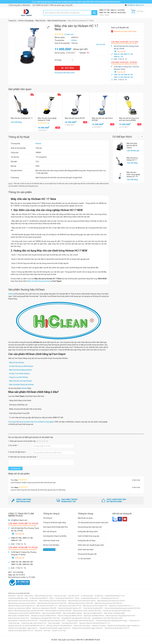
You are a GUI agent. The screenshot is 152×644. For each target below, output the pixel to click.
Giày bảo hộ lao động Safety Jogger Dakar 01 (23, 628)
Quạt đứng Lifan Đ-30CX (69, 623)
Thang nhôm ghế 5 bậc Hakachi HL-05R (52, 621)
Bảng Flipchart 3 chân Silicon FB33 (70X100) (23, 621)
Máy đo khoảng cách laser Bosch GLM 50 (111, 601)
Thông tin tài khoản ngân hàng (54, 523)
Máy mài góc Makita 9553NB (52, 613)
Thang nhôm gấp (14, 623)
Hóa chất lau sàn (74, 596)
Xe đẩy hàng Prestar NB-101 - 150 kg (42, 598)
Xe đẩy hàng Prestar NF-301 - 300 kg (67, 598)
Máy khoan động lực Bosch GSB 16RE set (108, 603)
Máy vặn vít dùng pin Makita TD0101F (70, 616)
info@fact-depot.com (136, 5)
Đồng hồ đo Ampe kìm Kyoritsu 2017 (70, 608)
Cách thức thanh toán (51, 541)
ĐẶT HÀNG (67, 68)
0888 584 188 (115, 13)
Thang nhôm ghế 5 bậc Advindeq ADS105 (80, 621)
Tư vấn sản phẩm (84, 559)
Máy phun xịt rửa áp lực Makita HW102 (44, 616)
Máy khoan (12, 596)
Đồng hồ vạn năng (60, 596)
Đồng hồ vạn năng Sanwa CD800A (19, 608)
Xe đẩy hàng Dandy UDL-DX (90, 598)
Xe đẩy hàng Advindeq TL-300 (18, 598)
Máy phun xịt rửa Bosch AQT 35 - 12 (121, 606)
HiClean (38, 144)
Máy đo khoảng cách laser (44, 596)
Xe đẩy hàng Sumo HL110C (110, 598)
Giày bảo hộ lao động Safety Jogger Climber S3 (87, 628)
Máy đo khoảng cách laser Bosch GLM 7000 (52, 603)
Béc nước (47, 631)
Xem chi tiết (101, 44)
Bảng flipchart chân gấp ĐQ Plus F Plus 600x (76, 618)
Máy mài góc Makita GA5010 (93, 613)
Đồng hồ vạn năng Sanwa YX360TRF (44, 608)
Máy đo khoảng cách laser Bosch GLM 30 (53, 601)
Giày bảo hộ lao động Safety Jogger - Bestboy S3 (123, 626)
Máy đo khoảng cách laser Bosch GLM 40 (82, 601)
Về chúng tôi (48, 518)
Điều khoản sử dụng (85, 518)
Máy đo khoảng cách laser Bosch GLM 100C (23, 601)
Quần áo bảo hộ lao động (82, 626)
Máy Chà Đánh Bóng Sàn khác (39, 281)
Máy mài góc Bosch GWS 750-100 (70, 606)
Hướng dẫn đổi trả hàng (87, 541)
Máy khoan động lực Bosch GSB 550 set (21, 606)
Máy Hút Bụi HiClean (17, 363)
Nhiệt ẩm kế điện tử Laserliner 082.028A (58, 611)
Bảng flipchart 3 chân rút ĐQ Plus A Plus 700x (107, 618)
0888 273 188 (104, 10)
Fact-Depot (12, 422)
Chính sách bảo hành (86, 550)
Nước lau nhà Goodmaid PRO (93, 608)
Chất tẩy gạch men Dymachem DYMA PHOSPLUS (24, 613)
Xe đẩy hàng (99, 596)
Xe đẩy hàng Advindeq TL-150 (115, 596)
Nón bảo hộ (38, 631)
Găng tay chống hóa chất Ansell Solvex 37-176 (94, 623)
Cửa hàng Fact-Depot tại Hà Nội (55, 536)
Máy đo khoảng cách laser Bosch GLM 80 (22, 603)
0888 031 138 (115, 10)
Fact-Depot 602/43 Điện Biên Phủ (55, 527)
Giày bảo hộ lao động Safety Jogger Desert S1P (55, 628)
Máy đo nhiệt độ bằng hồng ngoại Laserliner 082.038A (26, 611)
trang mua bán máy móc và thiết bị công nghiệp (36, 422)
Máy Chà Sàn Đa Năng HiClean (21, 370)
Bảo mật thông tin (50, 532)
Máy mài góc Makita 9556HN (72, 613)
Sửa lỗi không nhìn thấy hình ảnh (90, 527)
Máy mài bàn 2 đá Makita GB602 (19, 616)
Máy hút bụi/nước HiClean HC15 (19, 618)
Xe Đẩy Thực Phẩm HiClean (19, 374)
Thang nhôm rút (134, 621)
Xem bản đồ (121, 51)
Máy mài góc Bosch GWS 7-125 (47, 606)
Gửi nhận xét (15, 468)
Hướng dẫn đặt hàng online (88, 532)
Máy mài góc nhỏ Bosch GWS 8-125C (95, 606)
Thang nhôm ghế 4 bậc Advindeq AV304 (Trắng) (111, 621)
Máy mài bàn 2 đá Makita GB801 (115, 613)
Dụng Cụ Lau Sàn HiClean (19, 377)
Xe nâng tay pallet (87, 596)
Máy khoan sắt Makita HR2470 (94, 616)
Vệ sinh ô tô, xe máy (59, 631)
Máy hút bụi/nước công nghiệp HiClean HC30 (120, 616)
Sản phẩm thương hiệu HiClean (27, 290)
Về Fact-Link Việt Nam (51, 545)
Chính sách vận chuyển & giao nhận (91, 545)
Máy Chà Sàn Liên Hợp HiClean (21, 381)
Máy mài (20, 596)
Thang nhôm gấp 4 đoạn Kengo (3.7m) (34, 623)
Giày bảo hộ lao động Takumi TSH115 (117, 628)
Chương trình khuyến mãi (87, 554)
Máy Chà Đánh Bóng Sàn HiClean (21, 385)
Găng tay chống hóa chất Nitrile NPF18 (59, 626)
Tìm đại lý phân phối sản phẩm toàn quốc (93, 523)
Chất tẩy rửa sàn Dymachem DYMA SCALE (117, 611)
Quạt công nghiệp (54, 623)
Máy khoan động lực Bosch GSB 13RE (81, 603)
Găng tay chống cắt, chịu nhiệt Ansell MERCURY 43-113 (26, 626)
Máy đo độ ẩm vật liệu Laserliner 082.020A (87, 611)
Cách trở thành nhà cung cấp (88, 536)
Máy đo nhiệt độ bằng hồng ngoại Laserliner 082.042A (122, 608)
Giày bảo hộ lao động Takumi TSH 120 (21, 631)
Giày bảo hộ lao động (99, 626)
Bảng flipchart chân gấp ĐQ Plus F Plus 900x (45, 618)
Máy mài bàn (29, 596)
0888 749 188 (104, 13)
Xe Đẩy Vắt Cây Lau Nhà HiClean (21, 366)
